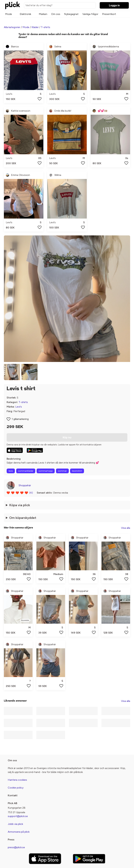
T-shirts (46, 27)
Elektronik (25, 14)
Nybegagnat (71, 14)
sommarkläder (26, 471)
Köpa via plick (20, 505)
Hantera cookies (17, 780)
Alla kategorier (12, 27)
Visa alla (126, 528)
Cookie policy (16, 788)
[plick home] (13, 5)
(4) (31, 493)
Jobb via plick (15, 824)
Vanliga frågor (90, 14)
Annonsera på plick (19, 832)
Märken (43, 14)
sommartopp (46, 471)
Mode (9, 14)
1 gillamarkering (20, 419)
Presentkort (109, 14)
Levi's (19, 407)
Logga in (114, 5)
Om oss (56, 14)
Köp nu (67, 437)
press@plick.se (16, 847)
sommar (62, 471)
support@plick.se (18, 816)
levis (11, 471)
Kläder (35, 27)
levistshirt (77, 471)
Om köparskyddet (23, 518)
